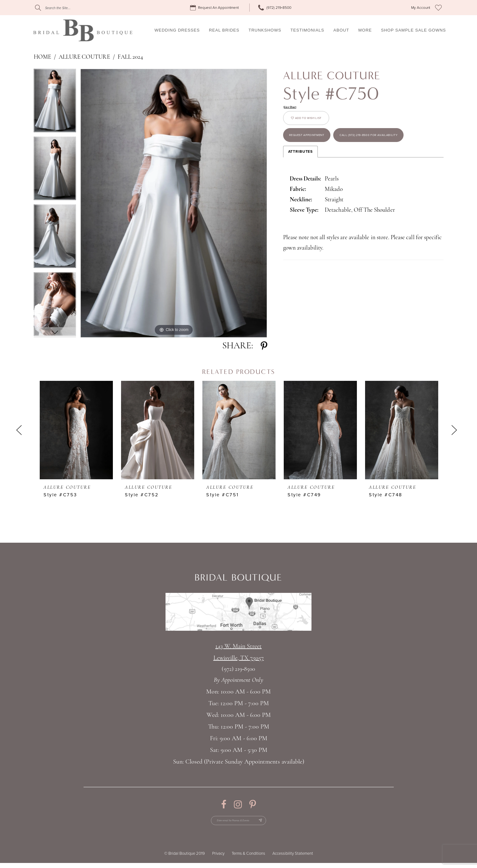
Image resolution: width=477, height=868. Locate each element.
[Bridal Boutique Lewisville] (83, 30)
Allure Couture (84, 57)
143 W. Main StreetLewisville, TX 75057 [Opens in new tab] (239, 652)
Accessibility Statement (293, 859)
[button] (421, 8)
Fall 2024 (130, 57)
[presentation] (76, 430)
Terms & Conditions (248, 859)
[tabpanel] (55, 103)
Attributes (301, 197)
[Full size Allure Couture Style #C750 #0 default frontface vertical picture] (174, 203)
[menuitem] (215, 8)
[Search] (73, 8)
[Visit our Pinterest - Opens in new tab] (253, 804)
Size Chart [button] (294, 108)
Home (42, 57)
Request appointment (321, 151)
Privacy (218, 859)
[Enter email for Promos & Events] (238, 823)
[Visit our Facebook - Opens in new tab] (224, 804)
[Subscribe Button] (272, 823)
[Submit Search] (38, 8)
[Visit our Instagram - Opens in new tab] (238, 804)
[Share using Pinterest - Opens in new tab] (264, 346)
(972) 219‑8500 (238, 669)
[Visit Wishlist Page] (438, 8)
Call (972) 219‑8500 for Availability (337, 177)
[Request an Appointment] (215, 8)
